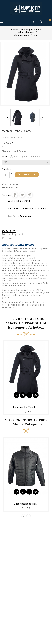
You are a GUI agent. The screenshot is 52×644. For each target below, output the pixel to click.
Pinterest (30, 195)
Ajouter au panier (27, 175)
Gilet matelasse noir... (26, 504)
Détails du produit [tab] (13, 234)
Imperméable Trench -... (26, 407)
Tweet (22, 195)
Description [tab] (9, 231)
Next (28, 516)
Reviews (7, 238)
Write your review (12, 138)
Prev (24, 516)
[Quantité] (5, 175)
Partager (15, 195)
